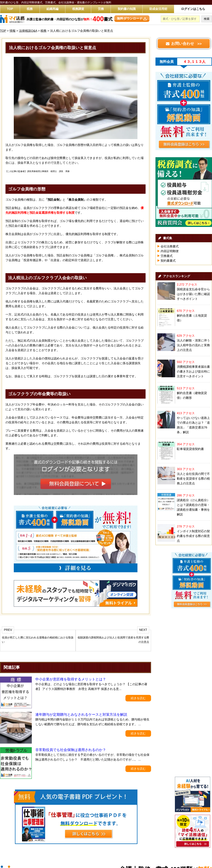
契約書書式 (168, 261)
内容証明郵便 (170, 251)
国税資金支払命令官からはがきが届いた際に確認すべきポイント (193, 294)
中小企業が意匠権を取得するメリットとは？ (71, 679)
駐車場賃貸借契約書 (190, 449)
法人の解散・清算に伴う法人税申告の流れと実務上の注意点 (193, 345)
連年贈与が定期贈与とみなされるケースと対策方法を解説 (81, 714)
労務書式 (167, 256)
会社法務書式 (170, 246)
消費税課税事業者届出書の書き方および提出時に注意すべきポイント (193, 372)
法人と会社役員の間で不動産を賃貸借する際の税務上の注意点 (193, 479)
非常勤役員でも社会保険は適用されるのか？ (71, 750)
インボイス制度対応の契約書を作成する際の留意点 (193, 536)
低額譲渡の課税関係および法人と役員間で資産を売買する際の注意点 (113, 640)
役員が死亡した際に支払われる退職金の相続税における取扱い (38, 640)
